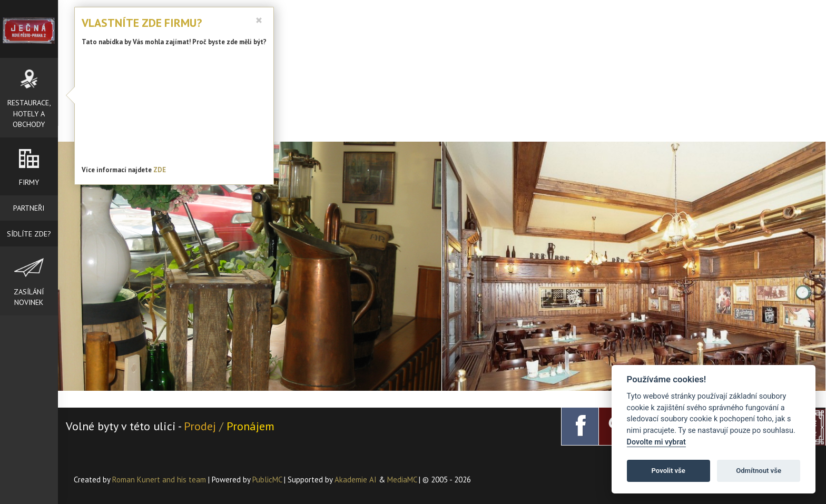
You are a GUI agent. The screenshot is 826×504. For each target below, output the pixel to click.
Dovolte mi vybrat (656, 442)
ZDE (160, 170)
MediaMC (402, 480)
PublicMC (267, 480)
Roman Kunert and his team (160, 480)
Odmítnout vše (759, 471)
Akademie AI (356, 480)
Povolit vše (668, 471)
